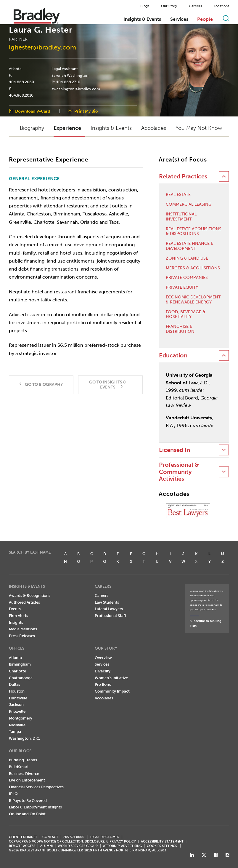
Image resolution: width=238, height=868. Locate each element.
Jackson (16, 705)
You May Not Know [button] (199, 128)
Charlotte (17, 671)
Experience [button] (67, 128)
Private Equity (182, 287)
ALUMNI (46, 846)
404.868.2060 (21, 82)
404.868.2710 (68, 82)
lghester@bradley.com (42, 48)
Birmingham (20, 664)
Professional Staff (110, 616)
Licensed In (175, 450)
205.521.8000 (74, 837)
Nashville (17, 725)
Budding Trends (23, 760)
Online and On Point (27, 814)
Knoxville (17, 711)
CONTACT (50, 837)
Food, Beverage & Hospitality (186, 315)
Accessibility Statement (162, 841)
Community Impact (112, 691)
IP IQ (13, 794)
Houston (17, 691)
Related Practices (183, 176)
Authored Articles (24, 602)
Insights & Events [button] (111, 128)
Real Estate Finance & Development (190, 246)
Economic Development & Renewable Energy (193, 300)
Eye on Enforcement (27, 780)
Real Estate (178, 195)
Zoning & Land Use (187, 258)
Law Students (107, 602)
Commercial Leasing (189, 204)
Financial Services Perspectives (36, 787)
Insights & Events (142, 19)
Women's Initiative (111, 678)
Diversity (103, 671)
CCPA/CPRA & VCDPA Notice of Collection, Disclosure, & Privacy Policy (72, 841)
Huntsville (18, 698)
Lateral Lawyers (109, 609)
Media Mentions (23, 629)
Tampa (15, 732)
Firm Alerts (19, 616)
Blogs (145, 6)
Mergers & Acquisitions (193, 268)
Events (15, 609)
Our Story (169, 6)
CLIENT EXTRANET (23, 837)
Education (173, 355)
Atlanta (15, 68)
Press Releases (22, 636)
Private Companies (187, 278)
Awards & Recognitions (30, 596)
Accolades (104, 698)
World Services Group (78, 846)
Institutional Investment (181, 217)
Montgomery (21, 718)
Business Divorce (24, 774)
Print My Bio (86, 112)
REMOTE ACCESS (22, 846)
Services (179, 19)
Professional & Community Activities (179, 472)
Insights (16, 622)
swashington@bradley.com (76, 89)
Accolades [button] (154, 128)
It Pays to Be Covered (28, 801)
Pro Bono (103, 684)
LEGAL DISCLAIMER (104, 837)
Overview (103, 658)
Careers (195, 6)
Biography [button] (32, 128)
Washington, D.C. (24, 738)
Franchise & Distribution (180, 329)
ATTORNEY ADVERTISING (122, 846)
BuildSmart (19, 767)
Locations (221, 6)
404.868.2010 (21, 95)
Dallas (15, 684)
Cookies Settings (162, 846)
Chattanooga (21, 678)
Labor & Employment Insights (35, 807)
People (205, 19)
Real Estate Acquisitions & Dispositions (194, 232)
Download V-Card (33, 112)
